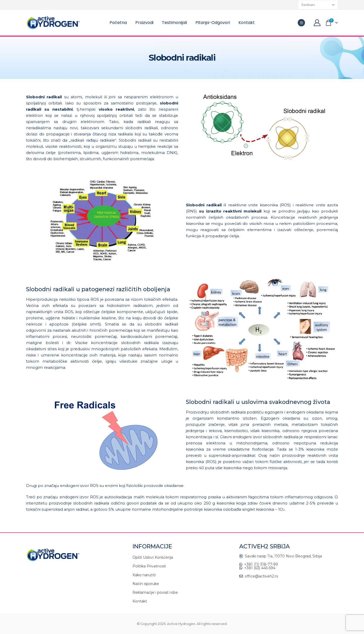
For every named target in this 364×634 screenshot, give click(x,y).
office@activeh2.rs (261, 576)
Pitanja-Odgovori (213, 23)
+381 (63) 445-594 (260, 568)
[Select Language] (318, 5)
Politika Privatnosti (149, 566)
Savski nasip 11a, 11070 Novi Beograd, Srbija (283, 556)
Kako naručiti (144, 575)
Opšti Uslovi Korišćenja (153, 557)
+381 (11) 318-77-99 (261, 564)
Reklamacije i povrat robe (155, 592)
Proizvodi (144, 23)
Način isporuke (146, 584)
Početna (118, 23)
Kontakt (247, 23)
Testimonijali (174, 23)
